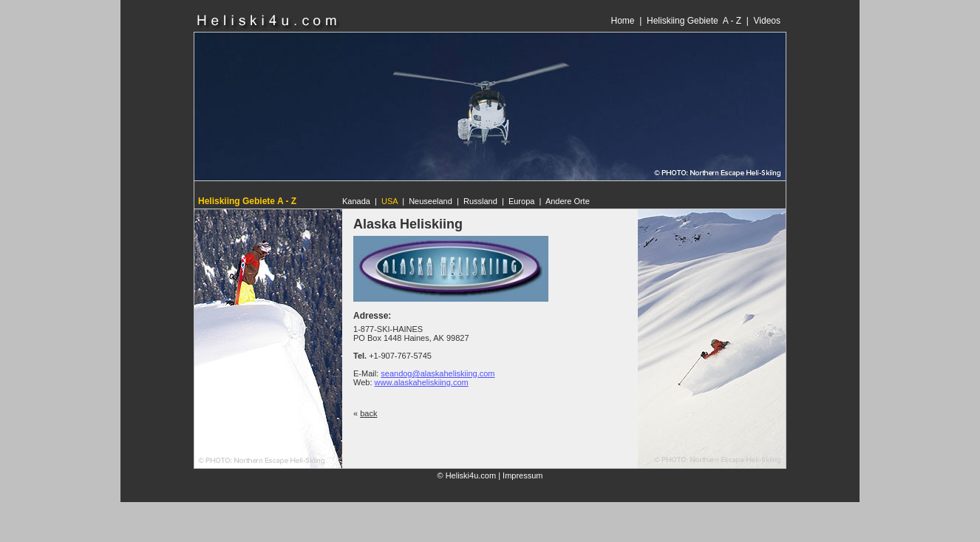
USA (389, 201)
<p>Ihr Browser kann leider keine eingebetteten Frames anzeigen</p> (562, 21)
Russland (480, 201)
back (368, 413)
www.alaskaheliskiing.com (422, 382)
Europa (521, 201)
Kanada (356, 201)
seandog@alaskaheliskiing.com (438, 373)
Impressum (523, 475)
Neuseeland (431, 201)
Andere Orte (568, 201)
